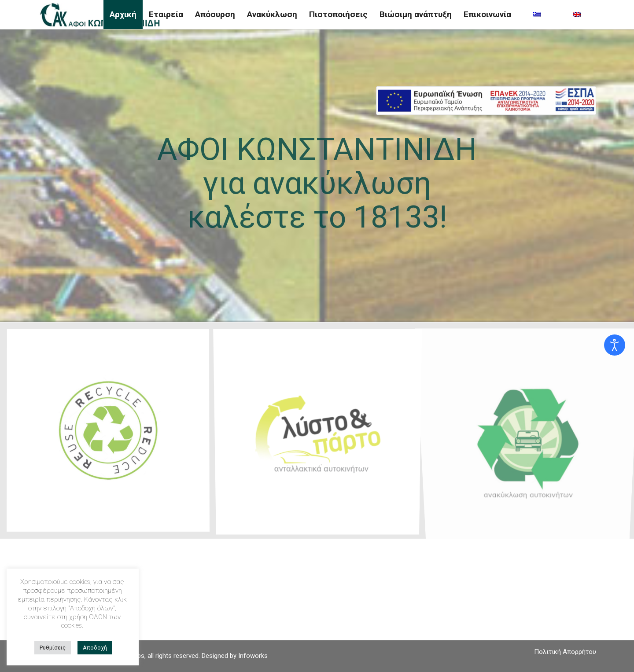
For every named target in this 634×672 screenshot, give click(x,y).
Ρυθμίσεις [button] (53, 648)
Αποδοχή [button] (95, 648)
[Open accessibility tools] (615, 345)
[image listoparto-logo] (321, 434)
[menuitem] (123, 15)
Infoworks (253, 656)
